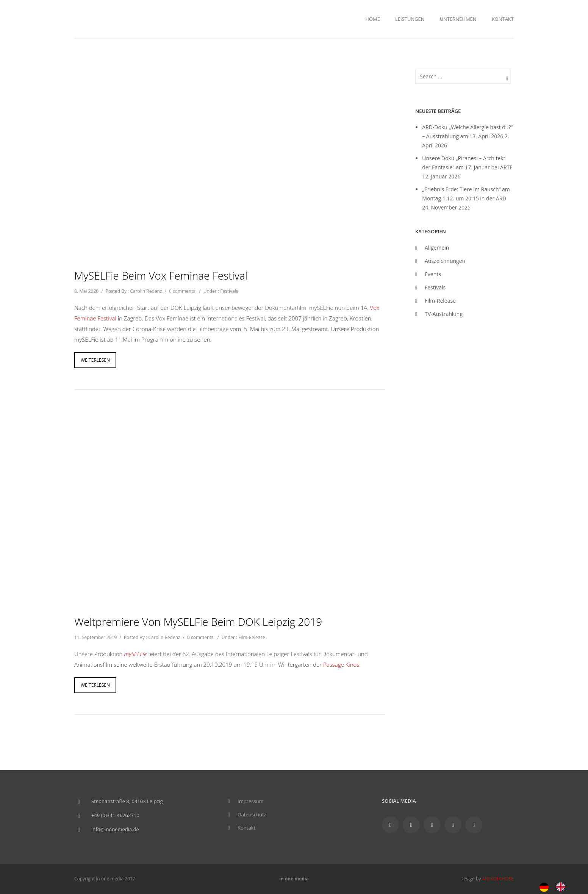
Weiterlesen (95, 360)
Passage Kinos (341, 664)
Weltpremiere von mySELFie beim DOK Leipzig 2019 (198, 622)
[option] (563, 887)
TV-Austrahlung (444, 314)
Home (373, 19)
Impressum (251, 801)
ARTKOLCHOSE (498, 879)
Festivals (229, 291)
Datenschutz (252, 814)
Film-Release (252, 637)
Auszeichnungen (445, 261)
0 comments (182, 291)
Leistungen (410, 19)
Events (433, 274)
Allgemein (437, 248)
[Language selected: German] (556, 886)
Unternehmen (458, 19)
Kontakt (503, 19)
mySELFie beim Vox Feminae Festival (161, 275)
